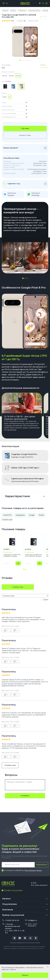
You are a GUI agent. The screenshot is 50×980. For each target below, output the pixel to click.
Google (32, 515)
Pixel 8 (41, 515)
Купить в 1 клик (25, 135)
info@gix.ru (32, 920)
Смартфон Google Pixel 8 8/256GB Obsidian (12, 555)
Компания (8, 910)
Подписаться (41, 865)
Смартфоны (20, 515)
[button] (23, 278)
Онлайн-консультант (12, 890)
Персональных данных (33, 870)
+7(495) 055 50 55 (12, 920)
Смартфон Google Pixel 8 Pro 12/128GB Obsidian (33, 555)
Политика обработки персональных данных (25, 942)
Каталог (7, 899)
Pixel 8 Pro (7, 515)
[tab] (20, 60)
